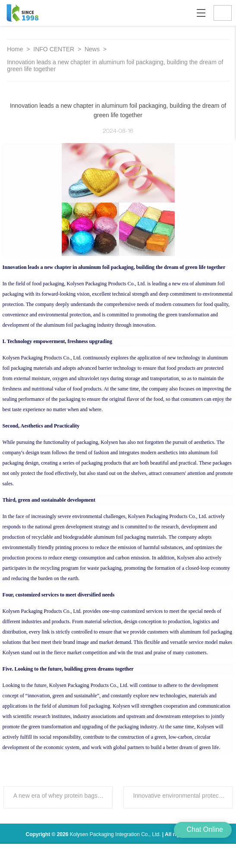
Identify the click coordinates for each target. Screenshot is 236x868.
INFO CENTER (55, 49)
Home (15, 49)
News (93, 49)
